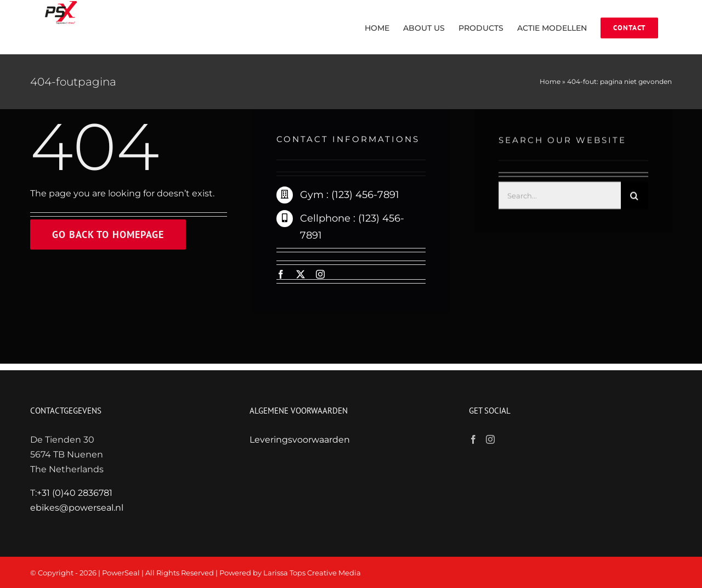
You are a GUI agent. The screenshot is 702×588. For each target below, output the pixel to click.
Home (550, 81)
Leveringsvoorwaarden (300, 440)
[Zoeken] (635, 196)
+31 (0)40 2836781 (75, 493)
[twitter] (301, 274)
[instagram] (320, 274)
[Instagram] (490, 439)
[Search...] (560, 196)
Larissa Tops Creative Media (312, 573)
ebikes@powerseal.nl (77, 508)
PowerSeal (121, 573)
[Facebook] (473, 439)
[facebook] (281, 274)
